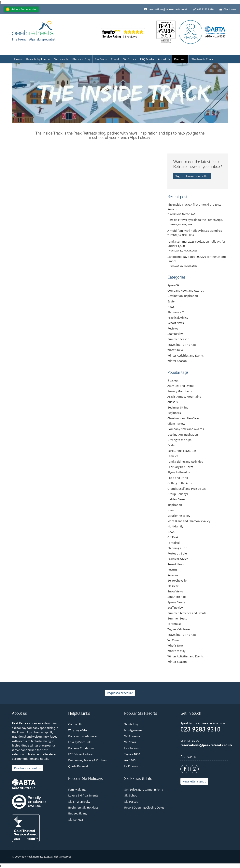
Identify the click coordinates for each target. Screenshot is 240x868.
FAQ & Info (147, 59)
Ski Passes (131, 801)
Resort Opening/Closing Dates (144, 807)
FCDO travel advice (81, 754)
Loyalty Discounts (80, 742)
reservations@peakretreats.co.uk (206, 745)
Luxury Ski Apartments (83, 795)
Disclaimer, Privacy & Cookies (87, 760)
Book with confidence (83, 736)
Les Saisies (131, 748)
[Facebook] (185, 769)
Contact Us (75, 724)
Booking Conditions (81, 748)
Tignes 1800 (132, 754)
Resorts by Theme (38, 59)
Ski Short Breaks (79, 801)
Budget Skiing (77, 813)
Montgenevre (133, 730)
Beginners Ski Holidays (83, 807)
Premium (180, 59)
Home (18, 59)
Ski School (131, 795)
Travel (115, 59)
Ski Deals (101, 59)
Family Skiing (77, 789)
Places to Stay (81, 59)
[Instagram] (194, 769)
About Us (164, 59)
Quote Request (78, 766)
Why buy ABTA (78, 730)
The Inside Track (202, 59)
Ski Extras (129, 59)
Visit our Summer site (23, 9)
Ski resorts (61, 59)
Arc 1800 (130, 760)
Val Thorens (132, 736)
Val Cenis (130, 742)
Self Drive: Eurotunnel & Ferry (144, 789)
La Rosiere (131, 766)
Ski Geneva (76, 819)
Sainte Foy (131, 724)
